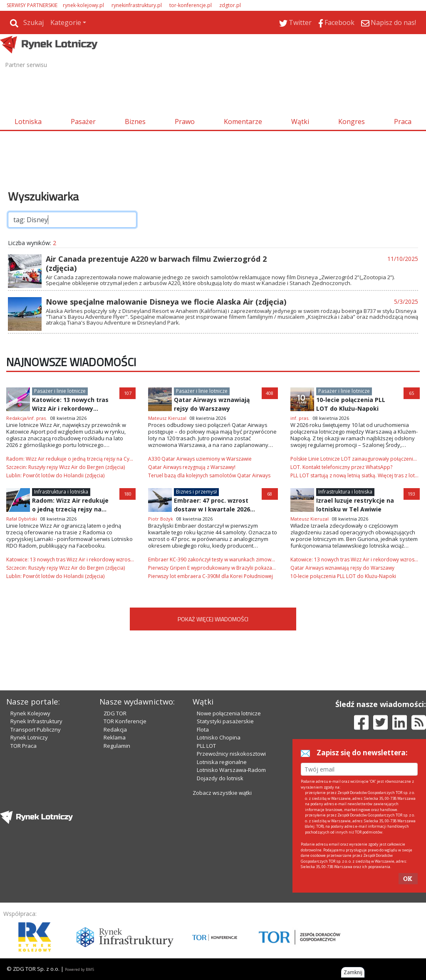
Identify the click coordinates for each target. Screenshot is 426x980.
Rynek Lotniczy (29, 737)
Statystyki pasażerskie (225, 721)
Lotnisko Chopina (219, 737)
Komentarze (243, 122)
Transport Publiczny (36, 729)
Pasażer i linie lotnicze (60, 391)
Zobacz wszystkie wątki (222, 793)
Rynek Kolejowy (30, 713)
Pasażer (83, 122)
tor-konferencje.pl (191, 5)
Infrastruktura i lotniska (61, 492)
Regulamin (117, 746)
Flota (203, 729)
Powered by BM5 (79, 969)
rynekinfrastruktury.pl (137, 5)
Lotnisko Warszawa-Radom (231, 770)
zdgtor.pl (230, 5)
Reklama (115, 737)
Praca (403, 122)
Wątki (300, 122)
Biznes (135, 122)
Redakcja (115, 729)
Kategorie (66, 22)
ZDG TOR (115, 713)
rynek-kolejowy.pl (83, 5)
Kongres (352, 122)
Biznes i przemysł (196, 492)
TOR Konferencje (125, 721)
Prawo (185, 122)
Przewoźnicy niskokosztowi (231, 754)
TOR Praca (24, 746)
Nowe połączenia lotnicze (229, 713)
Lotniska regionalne (222, 762)
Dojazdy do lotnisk (220, 778)
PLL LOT (206, 746)
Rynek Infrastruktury (36, 721)
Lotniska (28, 122)
